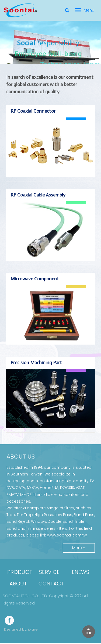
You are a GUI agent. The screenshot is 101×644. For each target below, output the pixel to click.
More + (79, 548)
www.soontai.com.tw (67, 536)
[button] (89, 632)
